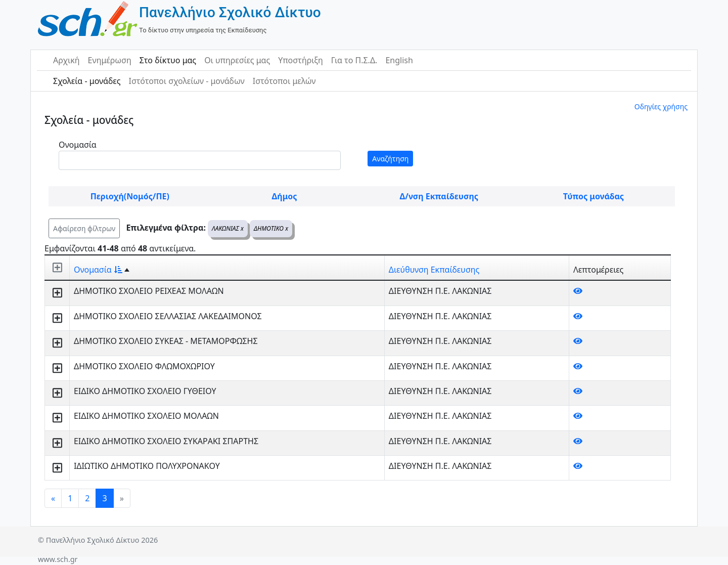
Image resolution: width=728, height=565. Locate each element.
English (399, 60)
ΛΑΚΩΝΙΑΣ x (228, 228)
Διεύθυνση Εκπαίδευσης (434, 270)
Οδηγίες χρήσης (661, 106)
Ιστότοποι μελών (284, 81)
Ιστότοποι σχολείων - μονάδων (186, 81)
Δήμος (285, 196)
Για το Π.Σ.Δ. (354, 60)
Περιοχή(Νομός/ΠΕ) (130, 196)
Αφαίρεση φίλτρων (84, 228)
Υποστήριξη (301, 60)
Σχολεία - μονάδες (87, 81)
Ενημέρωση (110, 60)
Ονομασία (78, 145)
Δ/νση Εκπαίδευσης (439, 196)
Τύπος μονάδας (594, 196)
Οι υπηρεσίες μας (237, 60)
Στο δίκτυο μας (168, 60)
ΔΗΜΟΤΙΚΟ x (271, 228)
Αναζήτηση (390, 159)
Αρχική (66, 60)
